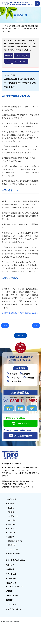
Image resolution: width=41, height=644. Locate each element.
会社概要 (9, 591)
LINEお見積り (20, 423)
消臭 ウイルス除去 (14, 553)
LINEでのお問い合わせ (16, 586)
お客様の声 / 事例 (22, 56)
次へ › (36, 325)
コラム (8, 61)
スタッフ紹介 (11, 574)
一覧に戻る (21, 336)
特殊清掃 (11, 512)
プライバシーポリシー (14, 609)
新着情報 (9, 56)
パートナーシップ (13, 595)
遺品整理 (11, 504)
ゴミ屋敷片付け (13, 516)
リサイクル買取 (13, 549)
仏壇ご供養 (12, 524)
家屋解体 (11, 537)
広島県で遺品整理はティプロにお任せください (20, 313)
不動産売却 (12, 545)
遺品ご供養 (12, 520)
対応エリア (10, 565)
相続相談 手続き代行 (15, 541)
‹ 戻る (5, 325)
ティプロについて (20, 61)
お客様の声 (10, 569)
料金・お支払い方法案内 (15, 560)
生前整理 (11, 508)
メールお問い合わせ (20, 436)
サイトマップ (11, 605)
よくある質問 (11, 578)
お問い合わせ (11, 583)
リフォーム (12, 533)
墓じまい (11, 528)
